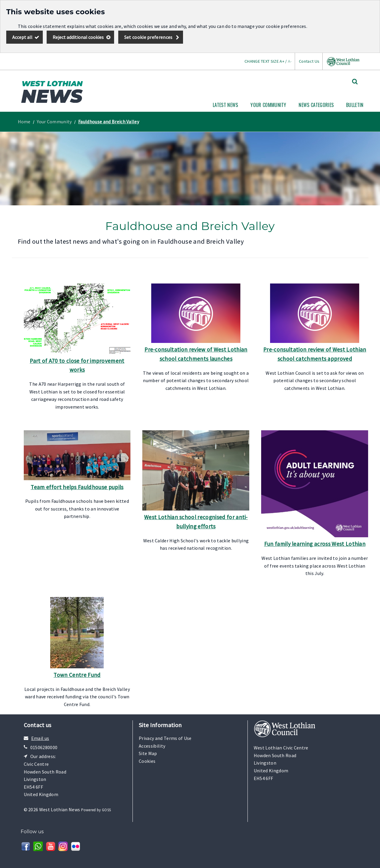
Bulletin (355, 105)
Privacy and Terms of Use (165, 738)
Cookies (147, 761)
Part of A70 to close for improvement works (77, 365)
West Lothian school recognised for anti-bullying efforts (196, 522)
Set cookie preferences (148, 37)
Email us (40, 738)
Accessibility (152, 746)
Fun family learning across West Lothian (315, 544)
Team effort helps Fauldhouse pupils (77, 487)
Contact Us (309, 61)
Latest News (226, 105)
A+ (282, 61)
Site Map (148, 753)
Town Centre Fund (77, 675)
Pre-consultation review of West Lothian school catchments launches (196, 354)
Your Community (268, 105)
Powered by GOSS (96, 810)
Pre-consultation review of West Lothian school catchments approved (315, 354)
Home (24, 122)
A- (290, 61)
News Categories (316, 105)
